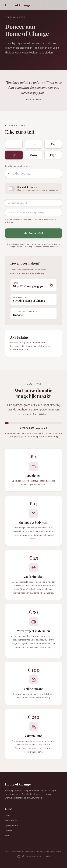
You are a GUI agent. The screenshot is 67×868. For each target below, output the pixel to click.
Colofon (47, 857)
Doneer (9, 830)
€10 (14, 144)
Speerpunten (11, 825)
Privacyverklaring (34, 857)
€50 (14, 155)
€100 (33, 155)
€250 (53, 155)
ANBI (7, 836)
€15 (33, 144)
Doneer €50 (33, 233)
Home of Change (18, 5)
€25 (53, 144)
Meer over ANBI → (22, 350)
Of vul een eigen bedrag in (18, 166)
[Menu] (60, 5)
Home (8, 815)
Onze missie (11, 820)
